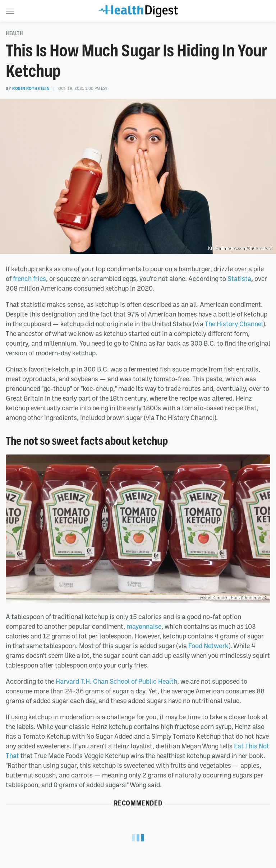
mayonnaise (144, 626)
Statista (239, 278)
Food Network (208, 646)
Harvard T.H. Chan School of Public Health (116, 681)
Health (15, 33)
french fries (29, 278)
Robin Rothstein (31, 88)
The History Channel (234, 324)
